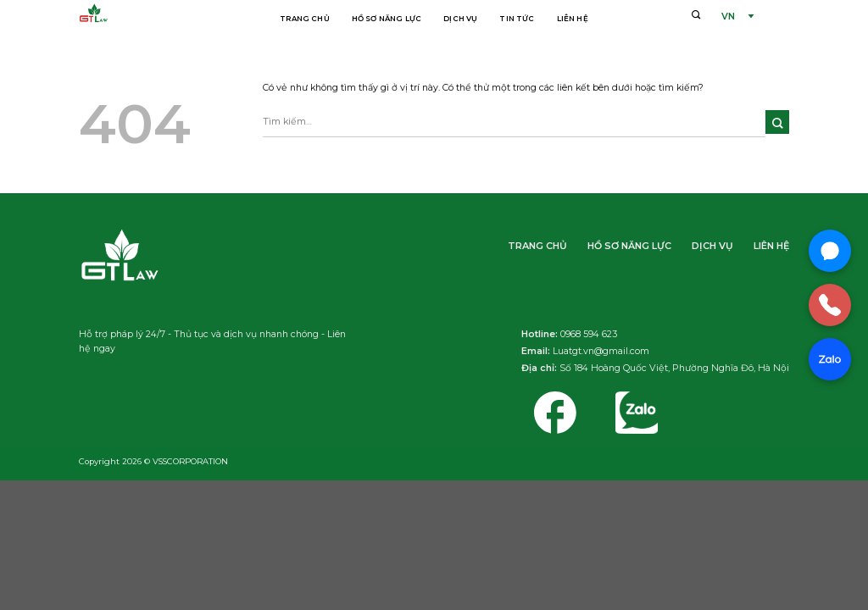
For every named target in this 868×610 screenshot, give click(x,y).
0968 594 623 (589, 334)
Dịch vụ (460, 19)
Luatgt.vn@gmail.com (601, 351)
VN (728, 17)
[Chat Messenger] (830, 251)
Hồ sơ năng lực (387, 19)
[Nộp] (777, 122)
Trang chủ (305, 19)
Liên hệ (573, 19)
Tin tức (517, 19)
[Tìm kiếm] (696, 14)
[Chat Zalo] (830, 359)
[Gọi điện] (830, 305)
